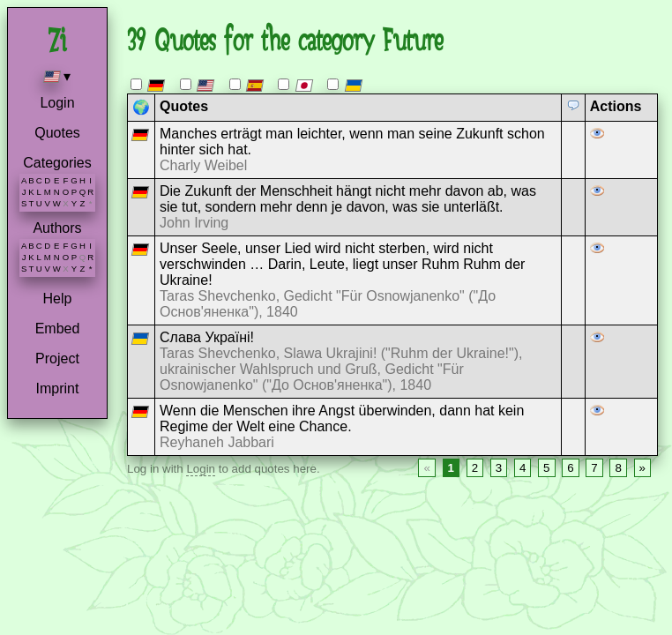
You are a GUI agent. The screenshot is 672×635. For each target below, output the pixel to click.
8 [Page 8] (618, 468)
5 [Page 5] (546, 468)
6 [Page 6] (570, 468)
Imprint (58, 388)
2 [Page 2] (475, 468)
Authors (57, 228)
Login (57, 103)
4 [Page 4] (523, 468)
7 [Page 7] (594, 468)
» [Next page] (642, 468)
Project (57, 359)
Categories (57, 163)
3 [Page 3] (499, 468)
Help (58, 299)
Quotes (57, 133)
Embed (58, 329)
